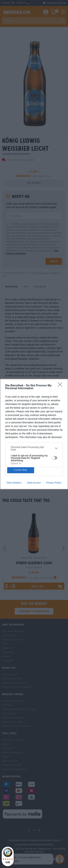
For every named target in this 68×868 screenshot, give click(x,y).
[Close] (61, 386)
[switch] (54, 458)
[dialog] (34, 434)
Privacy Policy (54, 483)
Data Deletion (14, 483)
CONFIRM (21, 470)
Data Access (34, 483)
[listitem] (34, 448)
